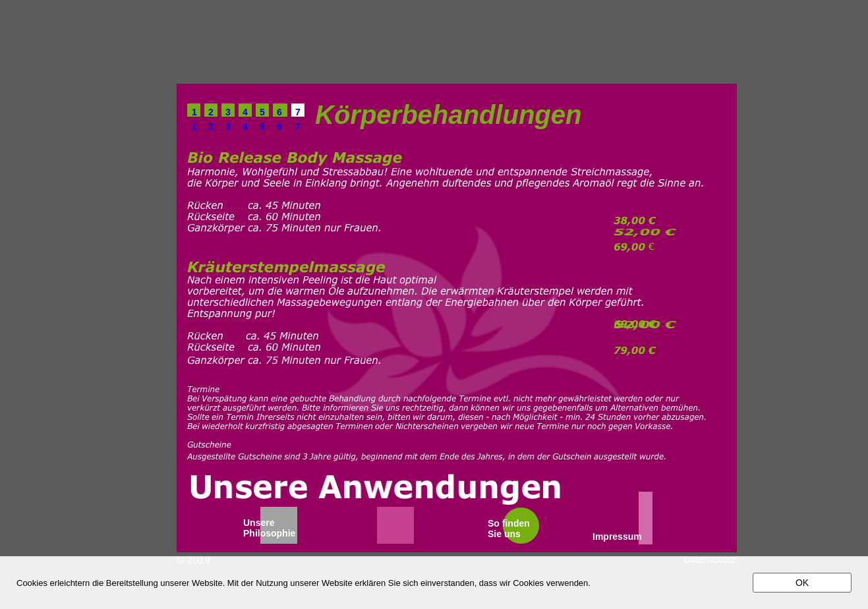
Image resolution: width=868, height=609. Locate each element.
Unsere (259, 523)
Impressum (617, 536)
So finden (509, 523)
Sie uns (504, 534)
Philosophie (269, 533)
